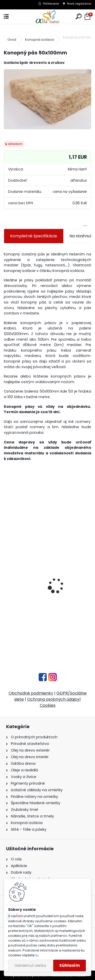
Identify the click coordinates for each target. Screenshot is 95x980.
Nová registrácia (79, 4)
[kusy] (23, 641)
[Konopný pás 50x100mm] (48, 99)
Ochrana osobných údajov (53, 699)
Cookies (48, 705)
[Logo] (47, 17)
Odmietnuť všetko (30, 966)
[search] (79, 17)
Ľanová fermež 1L (24, 618)
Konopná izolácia (40, 40)
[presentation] (7, 577)
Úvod (12, 40)
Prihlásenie (51, 4)
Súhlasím (70, 965)
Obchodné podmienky (31, 693)
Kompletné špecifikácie (34, 236)
